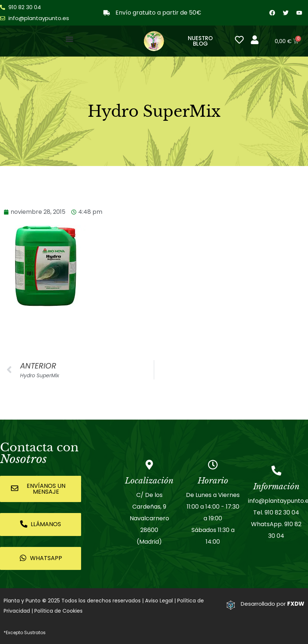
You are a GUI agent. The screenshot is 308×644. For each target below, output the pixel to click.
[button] (69, 39)
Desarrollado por (273, 604)
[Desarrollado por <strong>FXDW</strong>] (231, 605)
